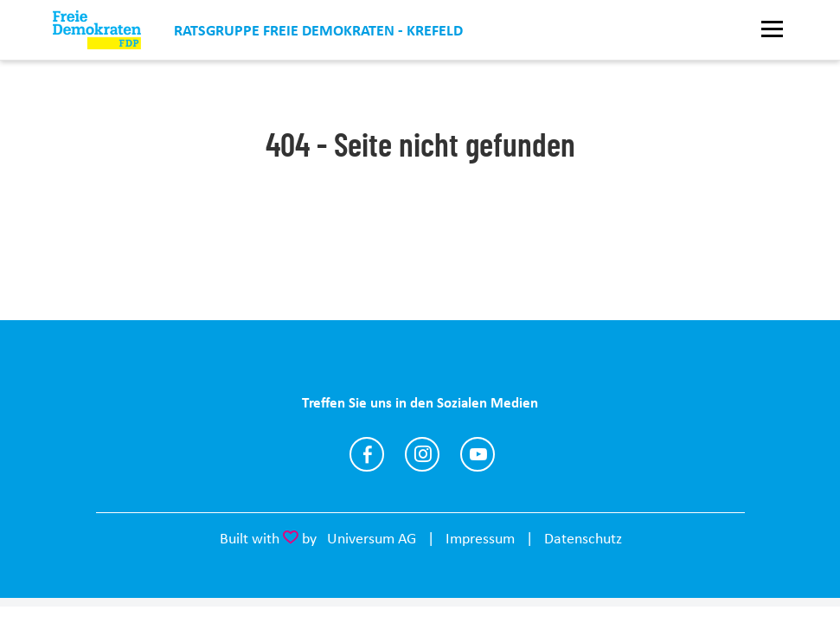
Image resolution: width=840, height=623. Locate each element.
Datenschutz (583, 538)
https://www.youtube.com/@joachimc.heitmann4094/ (478, 454)
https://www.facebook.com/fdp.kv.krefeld (367, 454)
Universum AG (372, 538)
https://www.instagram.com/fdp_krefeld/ (422, 454)
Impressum (480, 538)
